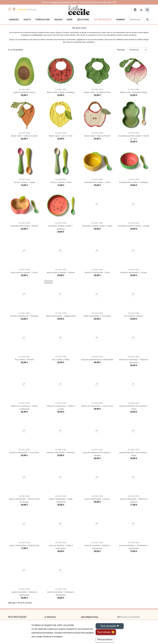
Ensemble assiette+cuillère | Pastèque (61, 226)
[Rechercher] (137, 20)
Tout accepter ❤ (110, 626)
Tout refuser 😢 (106, 632)
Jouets (27, 20)
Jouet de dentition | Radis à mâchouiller (61, 545)
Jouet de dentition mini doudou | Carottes (97, 453)
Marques (14, 20)
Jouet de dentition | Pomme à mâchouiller (97, 545)
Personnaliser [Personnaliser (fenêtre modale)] (105, 639)
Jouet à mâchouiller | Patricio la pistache (134, 499)
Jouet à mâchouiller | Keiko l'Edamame (61, 499)
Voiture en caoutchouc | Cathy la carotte (61, 406)
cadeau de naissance (61, 2)
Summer (120, 20)
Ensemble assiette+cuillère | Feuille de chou (134, 136)
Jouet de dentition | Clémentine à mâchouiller (134, 545)
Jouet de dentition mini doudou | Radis (134, 453)
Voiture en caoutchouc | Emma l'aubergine (24, 406)
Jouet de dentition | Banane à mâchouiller (24, 592)
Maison (58, 20)
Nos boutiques (17, 617)
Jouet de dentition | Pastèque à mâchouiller (61, 592)
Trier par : (121, 50)
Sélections (83, 20)
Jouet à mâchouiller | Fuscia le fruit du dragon (24, 499)
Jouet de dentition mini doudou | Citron (134, 406)
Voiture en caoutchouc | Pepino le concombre (134, 360)
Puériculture (43, 20)
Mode (70, 20)
